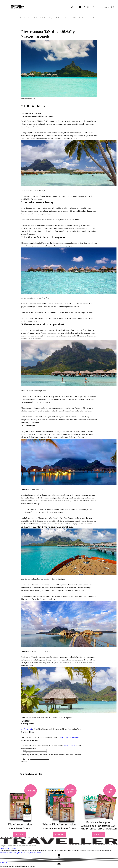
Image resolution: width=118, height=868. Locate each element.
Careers (33, 853)
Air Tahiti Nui (27, 729)
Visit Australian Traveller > (9, 848)
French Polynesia (50, 18)
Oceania (39, 18)
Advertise (9, 853)
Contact (39, 853)
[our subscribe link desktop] (59, 811)
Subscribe (108, 7)
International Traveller (26, 18)
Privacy (15, 853)
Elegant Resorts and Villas (70, 738)
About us (3, 853)
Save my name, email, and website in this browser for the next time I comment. (52, 755)
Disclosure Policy (24, 853)
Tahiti (60, 18)
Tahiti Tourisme (70, 746)
